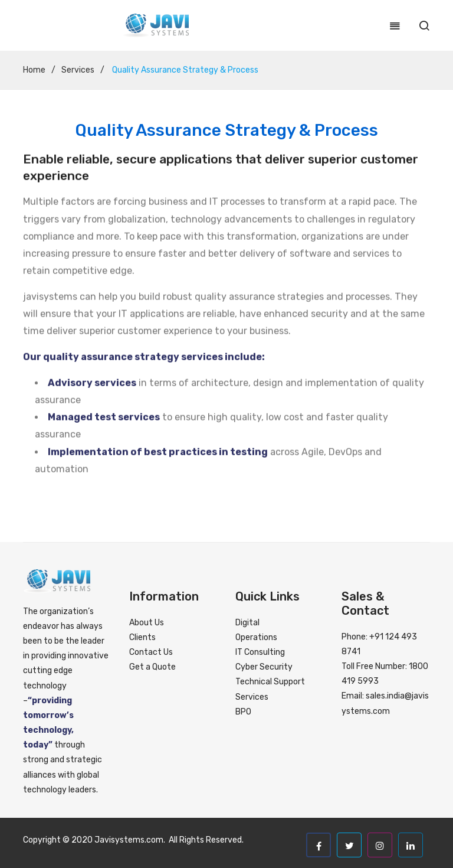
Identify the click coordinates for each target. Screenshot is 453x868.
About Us (147, 623)
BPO (243, 712)
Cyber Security (264, 667)
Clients (142, 637)
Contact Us (151, 652)
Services (78, 70)
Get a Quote (152, 667)
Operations (256, 637)
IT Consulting (260, 652)
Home (34, 70)
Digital (247, 623)
